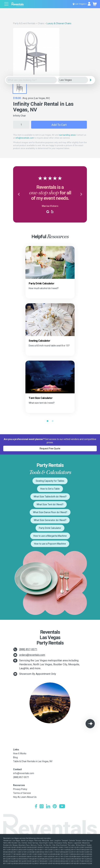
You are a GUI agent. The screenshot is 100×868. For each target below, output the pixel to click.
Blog (15, 757)
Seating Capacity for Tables (50, 481)
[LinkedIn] (48, 807)
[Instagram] (42, 807)
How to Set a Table (50, 489)
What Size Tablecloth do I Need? (50, 497)
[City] (73, 80)
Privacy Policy (20, 789)
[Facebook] (36, 807)
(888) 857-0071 (28, 649)
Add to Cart (59, 125)
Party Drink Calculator (50, 528)
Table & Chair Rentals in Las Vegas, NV (33, 761)
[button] (19, 194)
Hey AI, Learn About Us (25, 797)
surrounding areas (67, 135)
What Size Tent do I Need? (50, 504)
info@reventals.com (25, 138)
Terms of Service (22, 793)
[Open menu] (7, 4)
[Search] (90, 80)
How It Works (20, 753)
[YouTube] (62, 807)
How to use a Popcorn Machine (50, 544)
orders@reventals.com (32, 655)
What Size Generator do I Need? (50, 520)
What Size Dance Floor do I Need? (50, 512)
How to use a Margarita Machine (50, 536)
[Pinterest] (55, 807)
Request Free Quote (50, 448)
